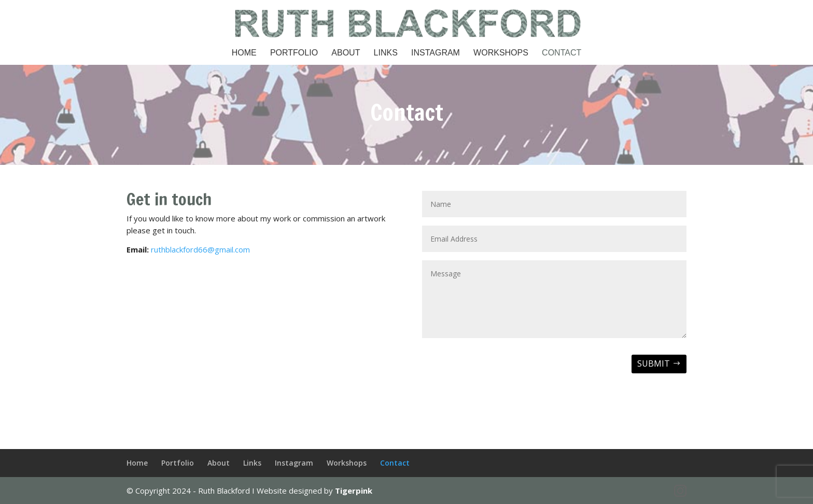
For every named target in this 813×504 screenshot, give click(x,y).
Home (244, 53)
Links (386, 53)
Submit (654, 363)
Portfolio (294, 53)
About (346, 53)
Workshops (501, 53)
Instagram (436, 53)
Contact (562, 53)
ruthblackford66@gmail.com (200, 249)
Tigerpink (354, 491)
